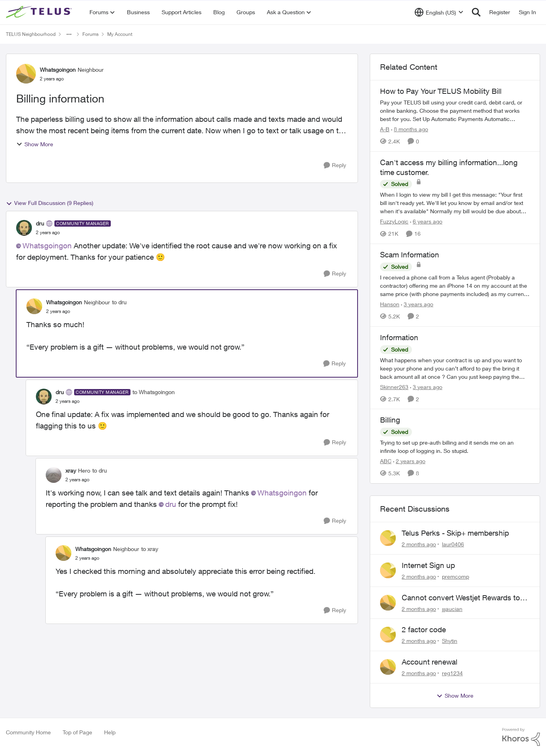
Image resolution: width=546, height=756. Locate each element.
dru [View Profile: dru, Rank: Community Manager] (40, 223)
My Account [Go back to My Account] (120, 34)
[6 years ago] (426, 221)
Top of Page (77, 732)
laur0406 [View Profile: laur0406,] (453, 544)
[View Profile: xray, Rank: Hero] (54, 475)
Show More (35, 144)
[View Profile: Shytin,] (388, 635)
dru (171, 504)
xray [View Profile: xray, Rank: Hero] (71, 470)
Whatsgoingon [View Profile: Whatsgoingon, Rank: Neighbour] (58, 70)
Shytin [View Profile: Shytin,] (450, 641)
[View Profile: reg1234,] (388, 667)
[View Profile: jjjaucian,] (388, 603)
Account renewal (430, 662)
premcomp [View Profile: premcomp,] (456, 576)
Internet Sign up (428, 565)
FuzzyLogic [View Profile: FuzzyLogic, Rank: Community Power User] (394, 221)
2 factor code (424, 629)
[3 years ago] (417, 304)
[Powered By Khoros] (521, 737)
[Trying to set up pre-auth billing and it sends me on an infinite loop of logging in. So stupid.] (455, 447)
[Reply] (335, 165)
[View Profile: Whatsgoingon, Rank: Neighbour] (26, 74)
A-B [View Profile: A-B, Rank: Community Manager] (385, 129)
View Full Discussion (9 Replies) (50, 203)
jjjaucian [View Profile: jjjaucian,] (452, 608)
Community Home (28, 732)
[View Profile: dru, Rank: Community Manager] (24, 228)
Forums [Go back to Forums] (90, 34)
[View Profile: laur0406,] (388, 538)
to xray (150, 549)
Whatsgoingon (47, 246)
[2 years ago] (409, 461)
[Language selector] (439, 12)
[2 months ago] (419, 544)
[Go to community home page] (40, 12)
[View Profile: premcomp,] (388, 570)
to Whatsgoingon (154, 392)
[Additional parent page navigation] (69, 34)
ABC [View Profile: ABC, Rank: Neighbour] (386, 461)
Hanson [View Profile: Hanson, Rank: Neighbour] (390, 304)
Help (110, 732)
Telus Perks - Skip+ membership (455, 533)
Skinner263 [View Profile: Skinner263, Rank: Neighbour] (394, 386)
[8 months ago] (410, 129)
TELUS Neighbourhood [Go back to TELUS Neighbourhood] (31, 34)
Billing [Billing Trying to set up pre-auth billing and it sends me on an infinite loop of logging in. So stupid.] (390, 420)
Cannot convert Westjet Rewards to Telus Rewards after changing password (461, 598)
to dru (119, 302)
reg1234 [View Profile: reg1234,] (452, 673)
